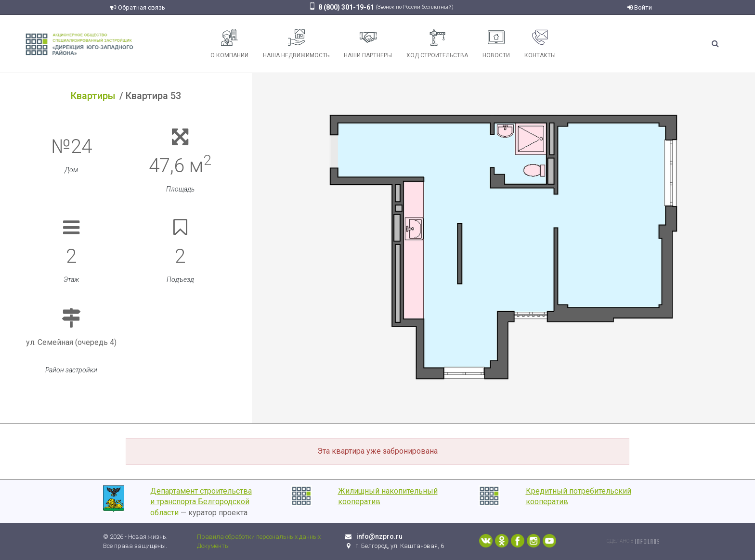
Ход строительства (437, 44)
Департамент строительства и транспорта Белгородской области (201, 502)
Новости (496, 44)
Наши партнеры (368, 44)
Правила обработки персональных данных (259, 537)
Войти (640, 7)
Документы (213, 546)
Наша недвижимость (296, 44)
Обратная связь (138, 7)
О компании (229, 44)
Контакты (540, 44)
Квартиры (93, 96)
